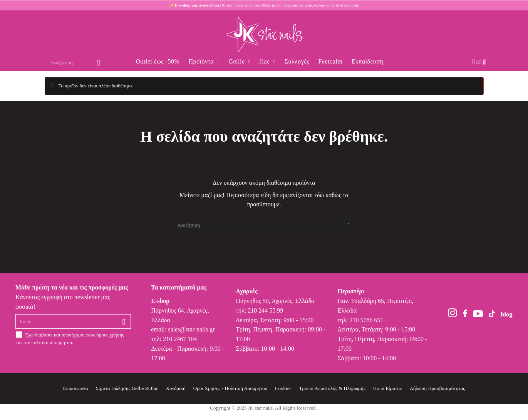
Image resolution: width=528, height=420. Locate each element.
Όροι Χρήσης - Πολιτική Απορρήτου (230, 388)
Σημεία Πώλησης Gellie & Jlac (127, 388)
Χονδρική (176, 388)
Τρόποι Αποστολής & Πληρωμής (332, 388)
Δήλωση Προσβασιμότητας (437, 388)
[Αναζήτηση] (264, 225)
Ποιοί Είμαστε (388, 388)
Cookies (283, 388)
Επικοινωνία (76, 388)
